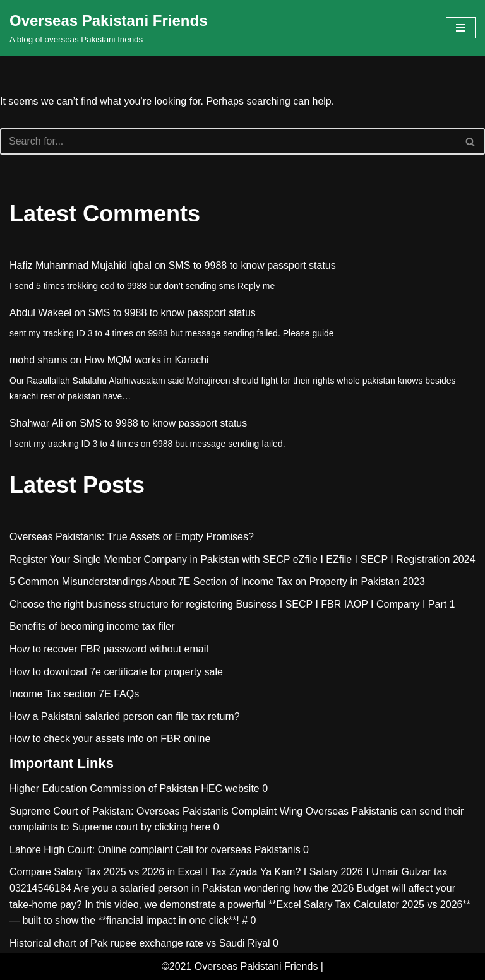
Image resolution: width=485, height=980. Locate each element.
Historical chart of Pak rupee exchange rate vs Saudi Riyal (140, 943)
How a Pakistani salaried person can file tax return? (125, 717)
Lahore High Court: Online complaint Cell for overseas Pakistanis (155, 850)
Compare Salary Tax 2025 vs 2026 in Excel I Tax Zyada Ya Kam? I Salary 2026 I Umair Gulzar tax (228, 872)
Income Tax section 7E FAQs (74, 694)
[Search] (228, 141)
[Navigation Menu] (461, 28)
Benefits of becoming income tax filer (92, 626)
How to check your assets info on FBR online (110, 739)
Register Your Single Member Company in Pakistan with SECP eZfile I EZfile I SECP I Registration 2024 (242, 559)
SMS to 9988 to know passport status (252, 265)
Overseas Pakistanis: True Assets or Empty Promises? (132, 537)
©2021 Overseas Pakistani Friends (240, 966)
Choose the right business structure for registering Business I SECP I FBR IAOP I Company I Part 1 (232, 604)
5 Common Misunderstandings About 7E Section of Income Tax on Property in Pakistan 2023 (217, 582)
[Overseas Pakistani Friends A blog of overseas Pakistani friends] (109, 28)
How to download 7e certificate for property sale (116, 672)
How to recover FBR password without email (109, 649)
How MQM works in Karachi (146, 360)
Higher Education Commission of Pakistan (104, 788)
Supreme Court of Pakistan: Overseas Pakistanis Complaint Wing (156, 811)
